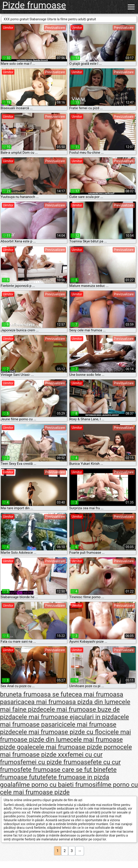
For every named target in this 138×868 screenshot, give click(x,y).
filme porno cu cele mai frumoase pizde (69, 788)
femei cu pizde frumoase (56, 762)
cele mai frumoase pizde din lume (65, 736)
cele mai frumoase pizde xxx (66, 751)
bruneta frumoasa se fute (36, 694)
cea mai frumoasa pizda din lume (72, 702)
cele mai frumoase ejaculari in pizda (66, 717)
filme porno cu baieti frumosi (56, 785)
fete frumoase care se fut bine (63, 770)
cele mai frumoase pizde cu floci (61, 732)
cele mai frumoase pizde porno (76, 747)
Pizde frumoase (34, 5)
